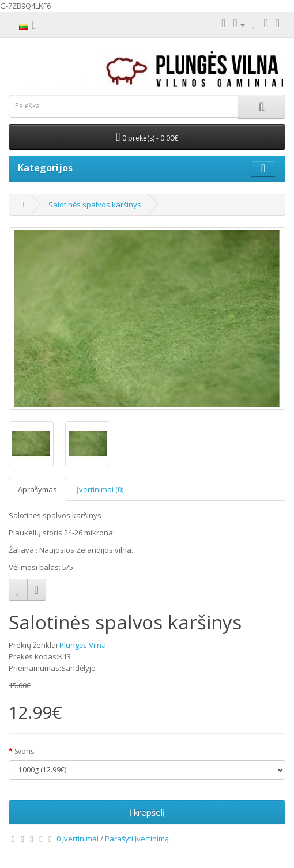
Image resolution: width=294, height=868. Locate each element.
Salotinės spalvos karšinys (95, 205)
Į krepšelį (147, 812)
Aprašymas (37, 489)
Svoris (24, 751)
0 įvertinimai (78, 839)
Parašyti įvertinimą (137, 839)
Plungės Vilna (83, 645)
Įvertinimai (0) (100, 489)
